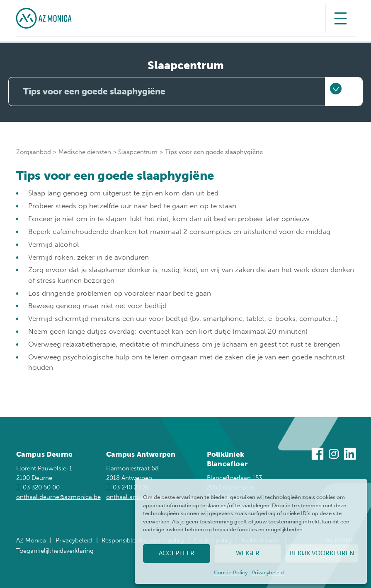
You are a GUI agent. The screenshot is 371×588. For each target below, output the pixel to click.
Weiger (248, 553)
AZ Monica (31, 540)
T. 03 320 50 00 (38, 487)
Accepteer (177, 553)
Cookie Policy (231, 572)
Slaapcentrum (138, 152)
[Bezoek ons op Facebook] (318, 455)
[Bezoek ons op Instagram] (334, 455)
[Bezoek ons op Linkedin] (350, 455)
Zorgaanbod (34, 152)
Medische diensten (85, 152)
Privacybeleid (268, 572)
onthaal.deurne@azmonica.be (58, 497)
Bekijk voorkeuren (322, 553)
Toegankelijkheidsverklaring (55, 551)
